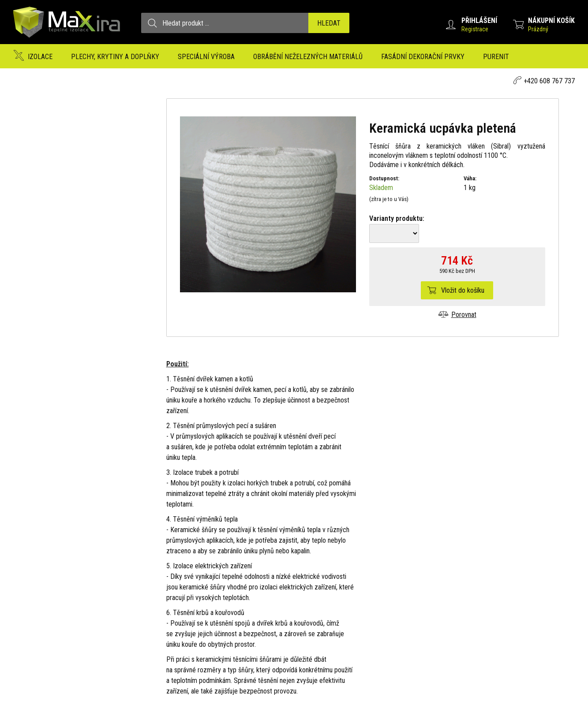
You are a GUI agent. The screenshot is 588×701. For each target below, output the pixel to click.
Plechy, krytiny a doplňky (115, 57)
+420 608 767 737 (549, 81)
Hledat (329, 23)
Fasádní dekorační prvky (423, 57)
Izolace (40, 57)
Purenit (496, 57)
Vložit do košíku (463, 290)
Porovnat (464, 315)
